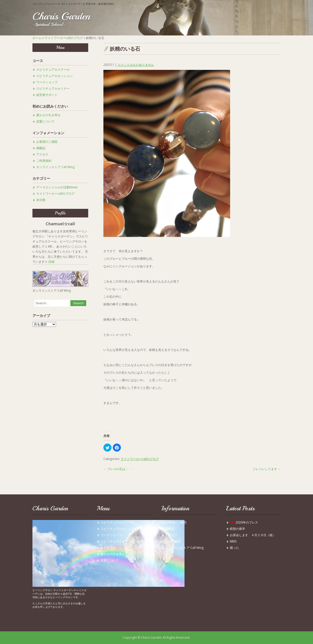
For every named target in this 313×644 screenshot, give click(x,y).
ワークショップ (47, 82)
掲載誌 (41, 148)
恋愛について (45, 121)
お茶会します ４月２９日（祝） (253, 535)
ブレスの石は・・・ (119, 469)
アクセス (42, 154)
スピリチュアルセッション (54, 76)
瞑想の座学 (237, 529)
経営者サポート (47, 95)
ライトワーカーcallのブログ (64, 38)
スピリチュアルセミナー (53, 88)
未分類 (41, 200)
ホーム (37, 38)
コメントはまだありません (136, 65)
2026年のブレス (244, 522)
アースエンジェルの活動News (57, 187)
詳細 (51, 262)
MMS (233, 541)
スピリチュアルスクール (53, 69)
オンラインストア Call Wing (55, 167)
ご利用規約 (44, 161)
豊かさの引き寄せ (48, 115)
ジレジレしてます (267, 469)
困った (236, 548)
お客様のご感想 (47, 142)
